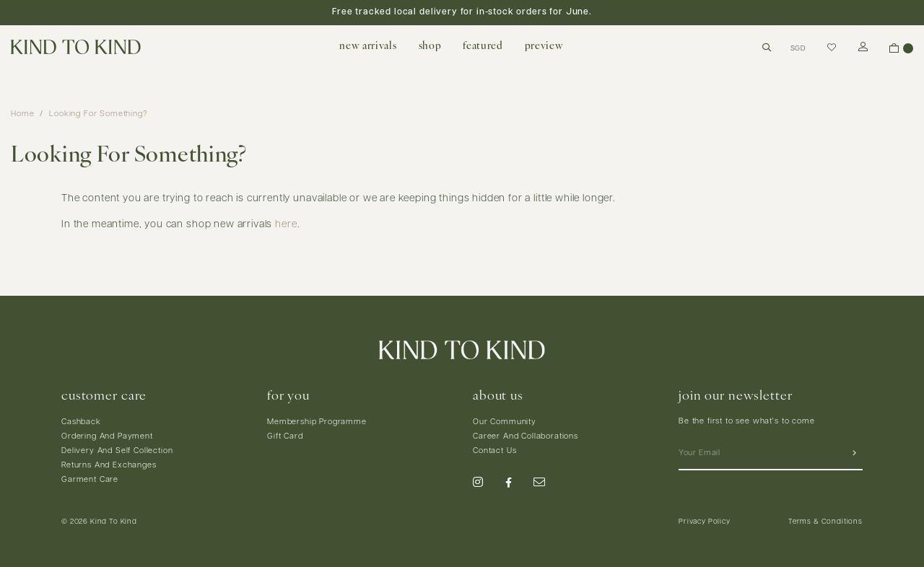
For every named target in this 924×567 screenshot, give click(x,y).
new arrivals (368, 47)
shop (430, 47)
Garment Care (90, 480)
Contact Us (494, 451)
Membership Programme (317, 422)
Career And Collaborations (526, 437)
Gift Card (285, 437)
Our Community (505, 422)
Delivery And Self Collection (117, 451)
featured (483, 47)
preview (544, 47)
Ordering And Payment (107, 437)
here (286, 225)
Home (22, 114)
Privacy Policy (705, 522)
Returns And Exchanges (109, 466)
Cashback (81, 422)
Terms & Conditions (825, 522)
